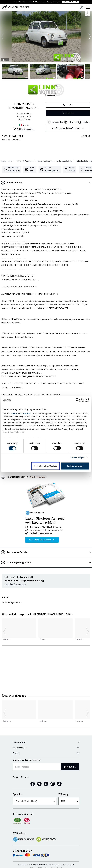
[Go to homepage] (16, 7)
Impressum (23, 864)
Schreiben (68, 113)
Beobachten (55, 122)
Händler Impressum (15, 584)
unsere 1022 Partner (21, 413)
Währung (63, 794)
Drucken (71, 122)
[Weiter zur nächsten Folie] (89, 37)
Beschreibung (7, 161)
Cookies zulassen (75, 466)
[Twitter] (39, 784)
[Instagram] (53, 784)
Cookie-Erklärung (67, 864)
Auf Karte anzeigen (25, 129)
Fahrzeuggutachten (45, 161)
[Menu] (81, 7)
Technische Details (64, 161)
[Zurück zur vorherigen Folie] (3, 37)
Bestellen (69, 767)
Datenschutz (54, 864)
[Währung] (69, 801)
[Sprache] (35, 801)
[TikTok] (59, 784)
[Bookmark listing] (87, 13)
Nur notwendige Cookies (45, 466)
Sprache (17, 794)
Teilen (84, 122)
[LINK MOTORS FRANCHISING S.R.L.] (46, 90)
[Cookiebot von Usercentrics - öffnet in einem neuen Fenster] (78, 400)
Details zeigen (77, 458)
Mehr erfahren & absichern (42, 540)
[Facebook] (33, 784)
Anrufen (68, 105)
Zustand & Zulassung (25, 161)
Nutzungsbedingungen (38, 864)
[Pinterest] (46, 784)
